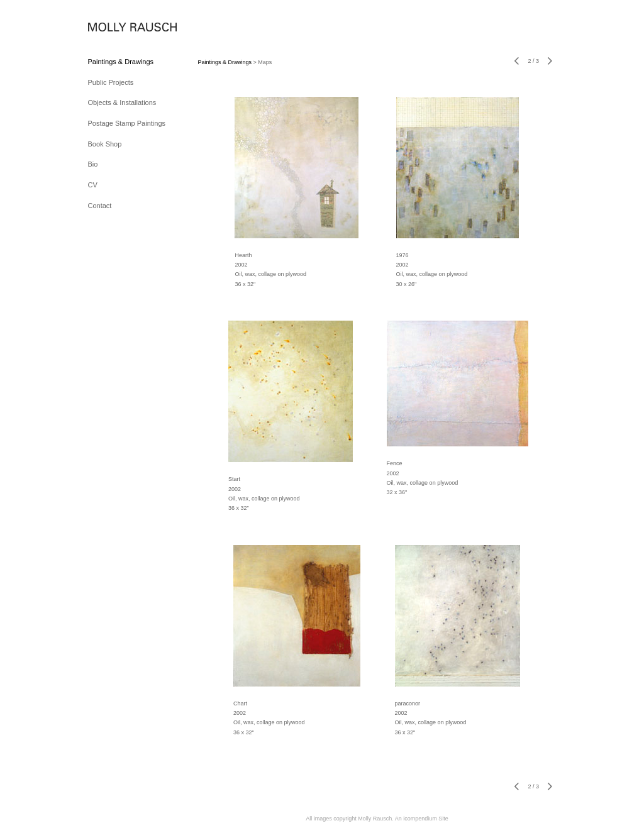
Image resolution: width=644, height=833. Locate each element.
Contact (100, 206)
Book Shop (105, 144)
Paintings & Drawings (121, 62)
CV (93, 185)
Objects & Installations (122, 102)
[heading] (119, 28)
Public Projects (111, 82)
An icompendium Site (422, 819)
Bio (93, 164)
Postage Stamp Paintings (127, 123)
